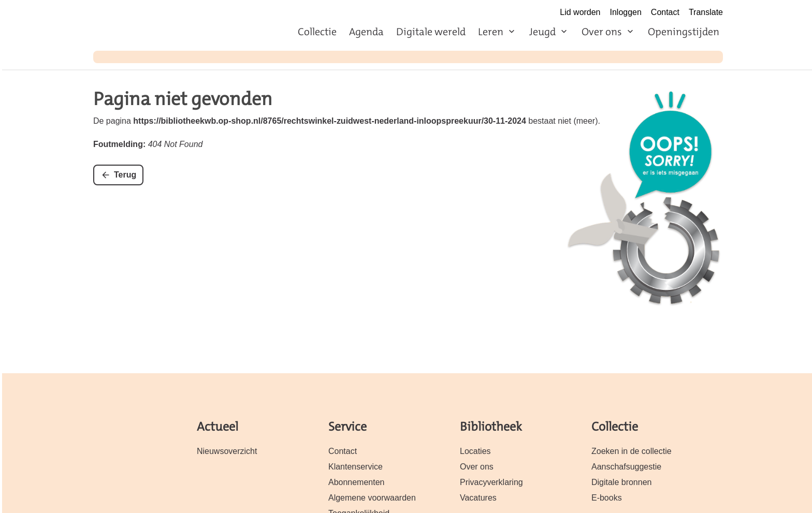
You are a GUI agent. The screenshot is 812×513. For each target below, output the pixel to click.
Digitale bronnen (621, 482)
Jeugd (542, 32)
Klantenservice (356, 467)
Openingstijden (684, 32)
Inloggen (626, 12)
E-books (607, 498)
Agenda (366, 32)
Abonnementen (356, 482)
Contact (665, 12)
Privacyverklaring (491, 482)
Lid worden (580, 12)
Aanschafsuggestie (626, 467)
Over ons (602, 32)
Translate (706, 12)
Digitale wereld (431, 32)
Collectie (317, 32)
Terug (125, 175)
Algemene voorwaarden (372, 498)
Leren (491, 32)
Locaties (475, 451)
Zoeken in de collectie (632, 451)
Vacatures (478, 498)
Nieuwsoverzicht (227, 451)
